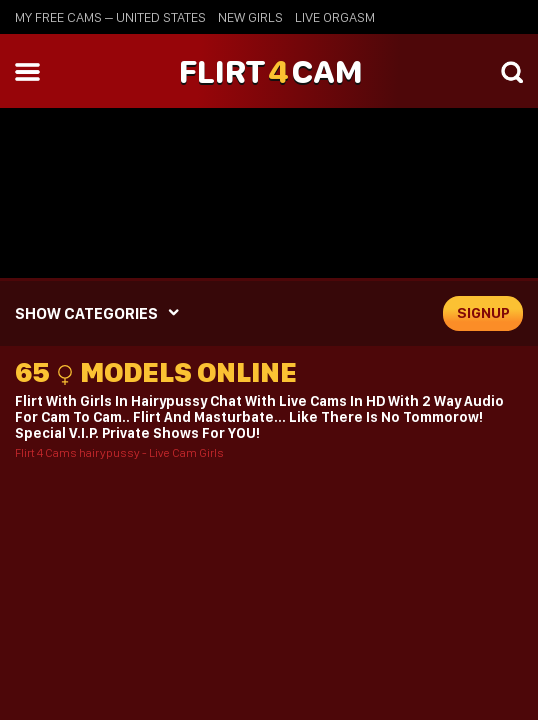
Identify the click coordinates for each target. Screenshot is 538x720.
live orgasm (335, 17)
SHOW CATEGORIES (86, 313)
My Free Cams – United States (110, 17)
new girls (250, 17)
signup (483, 313)
